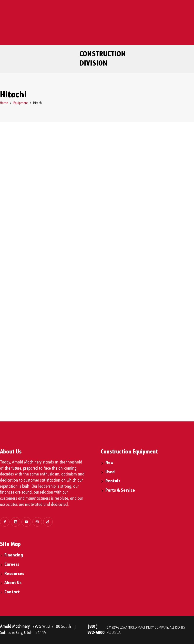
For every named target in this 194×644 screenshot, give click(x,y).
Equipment (21, 103)
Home (4, 103)
